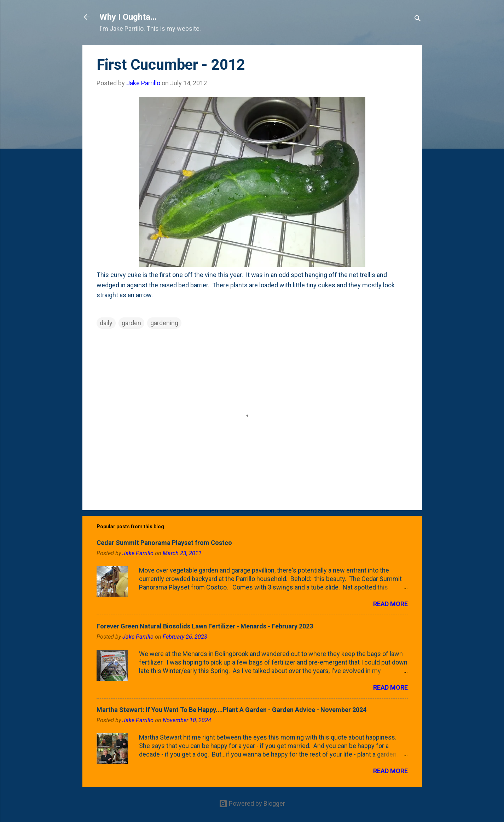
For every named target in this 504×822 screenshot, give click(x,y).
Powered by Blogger (252, 803)
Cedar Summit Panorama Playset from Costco (164, 543)
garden (131, 323)
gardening (164, 323)
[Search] (418, 19)
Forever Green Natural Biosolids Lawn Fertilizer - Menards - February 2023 (205, 626)
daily (106, 323)
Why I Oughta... (128, 17)
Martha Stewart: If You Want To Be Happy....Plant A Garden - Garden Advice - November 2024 (231, 710)
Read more (390, 604)
